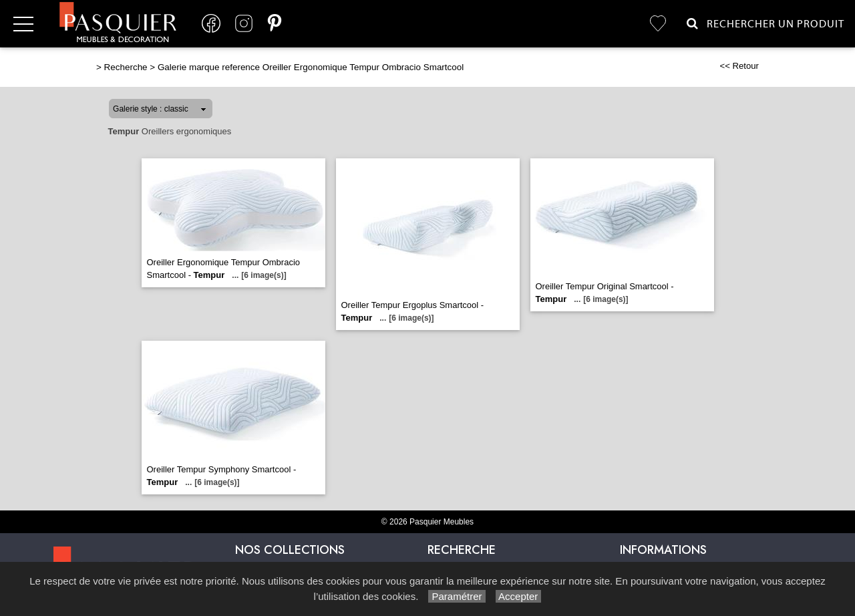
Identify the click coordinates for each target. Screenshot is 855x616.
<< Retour (739, 66)
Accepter (519, 596)
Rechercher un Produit (765, 24)
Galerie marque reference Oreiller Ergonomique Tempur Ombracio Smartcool (311, 67)
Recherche (126, 67)
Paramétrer (457, 596)
